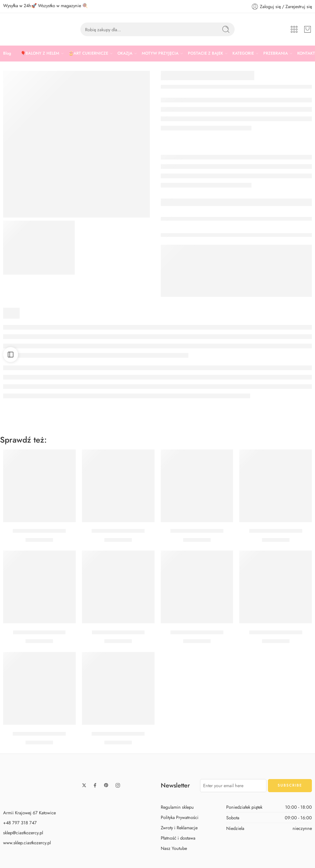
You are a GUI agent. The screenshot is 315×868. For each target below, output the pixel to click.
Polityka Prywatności (180, 817)
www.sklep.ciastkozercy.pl (27, 843)
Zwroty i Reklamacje (179, 828)
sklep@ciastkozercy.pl (23, 833)
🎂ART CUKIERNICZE (88, 53)
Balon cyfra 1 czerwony (39, 632)
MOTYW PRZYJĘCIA (160, 53)
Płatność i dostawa (178, 838)
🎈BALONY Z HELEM (40, 53)
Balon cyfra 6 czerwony (276, 632)
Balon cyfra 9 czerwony (118, 734)
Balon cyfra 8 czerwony (197, 531)
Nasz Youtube (174, 848)
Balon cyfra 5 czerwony (118, 531)
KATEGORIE (243, 53)
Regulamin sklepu (177, 807)
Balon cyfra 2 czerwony (276, 531)
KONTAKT (306, 53)
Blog (7, 53)
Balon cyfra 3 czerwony (197, 632)
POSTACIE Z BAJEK (205, 53)
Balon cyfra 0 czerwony (39, 531)
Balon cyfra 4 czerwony (39, 734)
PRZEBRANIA (276, 53)
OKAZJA (125, 53)
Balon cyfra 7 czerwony (118, 632)
